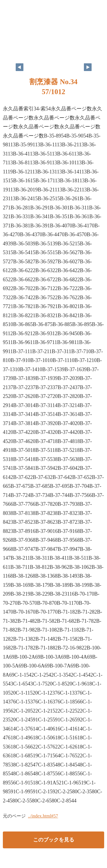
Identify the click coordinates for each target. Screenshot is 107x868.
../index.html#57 (43, 816)
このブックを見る (54, 840)
